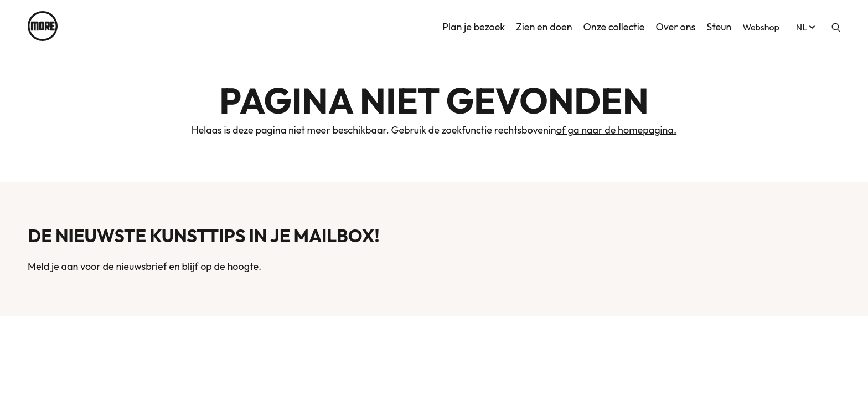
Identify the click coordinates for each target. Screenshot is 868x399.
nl (807, 26)
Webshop (761, 26)
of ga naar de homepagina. (617, 130)
